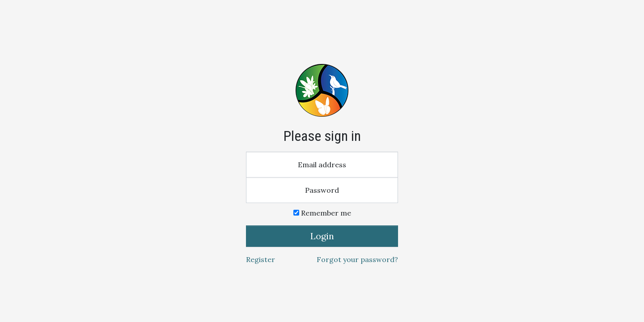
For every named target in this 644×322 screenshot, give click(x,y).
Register (261, 259)
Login (322, 236)
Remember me (322, 213)
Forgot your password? (357, 259)
